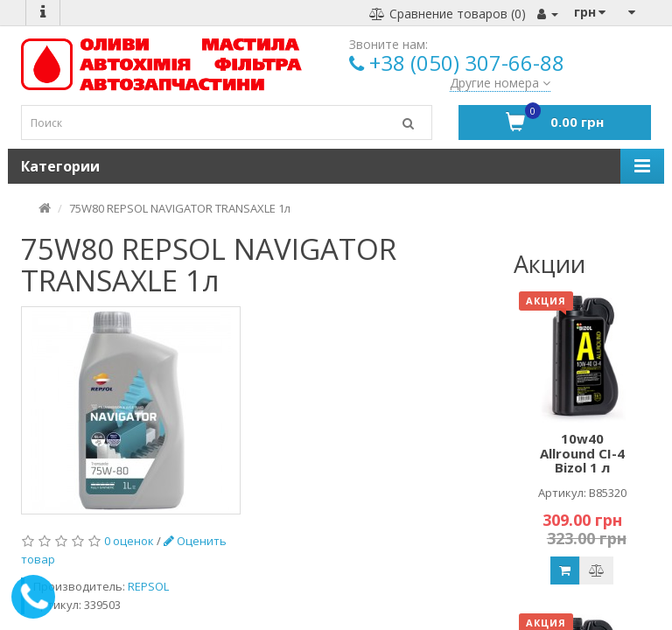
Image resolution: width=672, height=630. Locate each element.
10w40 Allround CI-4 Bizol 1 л (582, 453)
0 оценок (129, 541)
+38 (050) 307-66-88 (467, 63)
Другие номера (500, 83)
